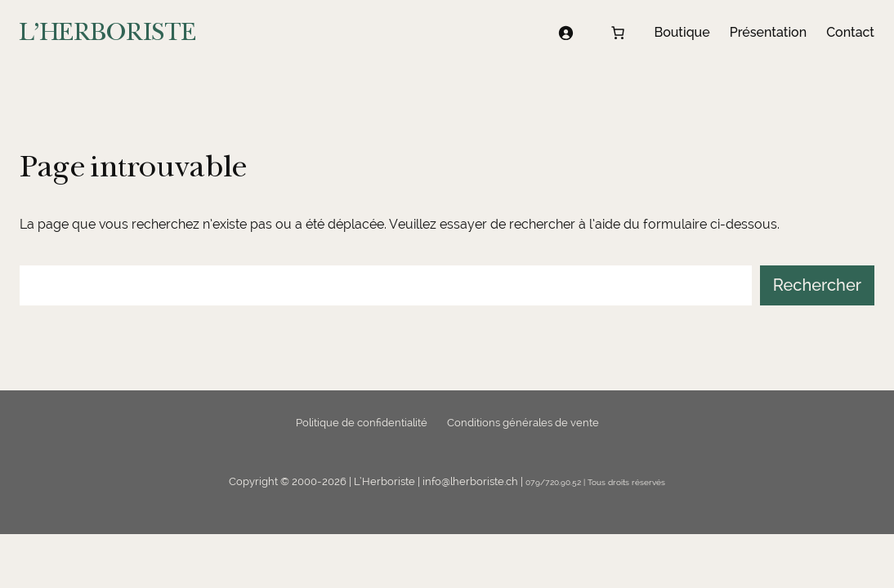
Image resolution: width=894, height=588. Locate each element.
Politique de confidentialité (362, 423)
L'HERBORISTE (108, 32)
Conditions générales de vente (523, 423)
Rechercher (817, 285)
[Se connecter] (565, 33)
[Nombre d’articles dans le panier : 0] (618, 33)
